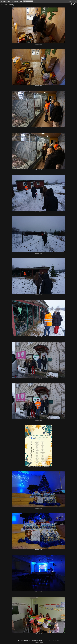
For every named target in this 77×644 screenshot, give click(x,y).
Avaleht (4, 5)
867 (42, 640)
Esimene (21, 640)
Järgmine (51, 640)
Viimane (57, 640)
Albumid (4, 1)
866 (40, 640)
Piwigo (41, 643)
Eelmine (26, 640)
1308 (46, 640)
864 (35, 640)
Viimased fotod (17, 1)
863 (33, 640)
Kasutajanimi (73, 1)
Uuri (9, 1)
